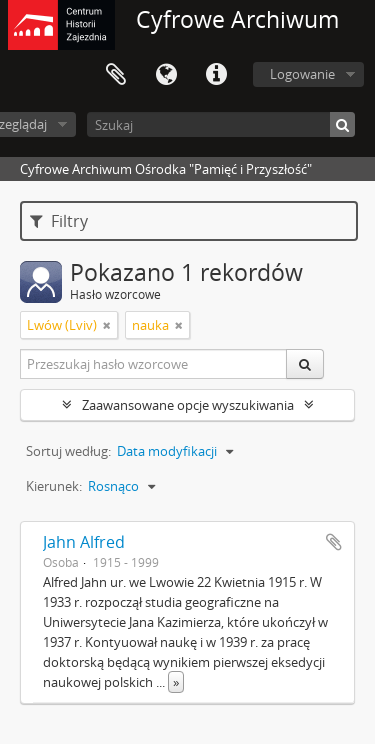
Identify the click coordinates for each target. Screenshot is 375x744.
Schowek (116, 75)
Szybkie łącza (216, 75)
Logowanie (302, 74)
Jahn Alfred (84, 542)
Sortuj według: (68, 451)
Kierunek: (54, 486)
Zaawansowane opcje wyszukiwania (188, 405)
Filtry (59, 221)
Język (166, 75)
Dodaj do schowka (334, 542)
